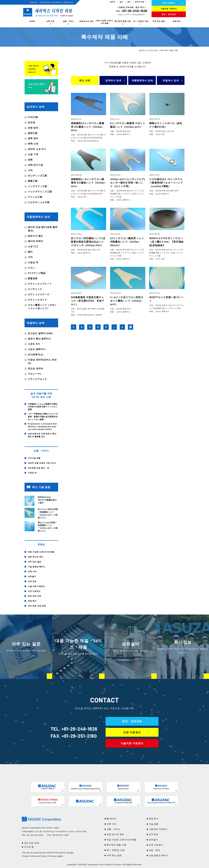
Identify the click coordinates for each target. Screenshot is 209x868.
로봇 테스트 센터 (86, 21)
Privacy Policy (29, 856)
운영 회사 (177, 21)
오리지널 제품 (34, 458)
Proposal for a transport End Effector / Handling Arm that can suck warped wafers (42, 427)
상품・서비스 (68, 21)
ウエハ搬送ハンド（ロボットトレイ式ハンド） (42, 307)
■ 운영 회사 (153, 819)
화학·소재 (33, 144)
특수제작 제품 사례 (123, 21)
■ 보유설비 (152, 840)
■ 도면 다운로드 (155, 845)
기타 (30, 170)
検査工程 (33, 181)
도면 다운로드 (34, 591)
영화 (30, 160)
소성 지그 (33, 246)
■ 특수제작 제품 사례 (115, 845)
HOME (32, 21)
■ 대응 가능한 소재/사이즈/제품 (121, 840)
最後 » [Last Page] (130, 328)
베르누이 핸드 (35, 236)
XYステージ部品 (37, 273)
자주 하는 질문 (159, 21)
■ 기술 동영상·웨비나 (157, 855)
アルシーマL (35, 374)
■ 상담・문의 (153, 850)
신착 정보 (32, 581)
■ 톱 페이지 (110, 819)
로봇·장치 (33, 128)
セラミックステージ (39, 294)
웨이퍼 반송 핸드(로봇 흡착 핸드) (43, 229)
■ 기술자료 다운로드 (157, 829)
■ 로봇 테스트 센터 (114, 834)
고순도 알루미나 (37, 349)
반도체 (31, 123)
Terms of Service (49, 856)
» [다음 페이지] (122, 327)
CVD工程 (33, 117)
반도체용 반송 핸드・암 (39, 468)
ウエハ (31, 268)
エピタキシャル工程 (39, 202)
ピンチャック (35, 289)
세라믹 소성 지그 (37, 149)
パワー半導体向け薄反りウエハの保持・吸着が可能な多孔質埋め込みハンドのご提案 (43, 417)
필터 (30, 252)
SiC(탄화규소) (36, 355)
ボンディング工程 (37, 176)
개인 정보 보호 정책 (37, 606)
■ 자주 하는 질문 (113, 855)
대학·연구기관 (35, 165)
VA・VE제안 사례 (141, 21)
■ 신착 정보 (153, 834)
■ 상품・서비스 (112, 829)
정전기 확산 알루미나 (39, 339)
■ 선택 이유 (110, 824)
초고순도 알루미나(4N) (40, 333)
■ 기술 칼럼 (153, 824)
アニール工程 (35, 197)
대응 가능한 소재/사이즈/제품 (104, 22)
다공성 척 (33, 262)
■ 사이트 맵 (28, 847)
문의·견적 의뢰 (35, 596)
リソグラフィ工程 (37, 186)
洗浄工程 (33, 133)
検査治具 (33, 278)
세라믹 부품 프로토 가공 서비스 (42, 463)
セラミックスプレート (40, 284)
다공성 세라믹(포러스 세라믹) (42, 361)
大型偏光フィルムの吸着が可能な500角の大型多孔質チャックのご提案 (43, 407)
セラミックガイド (37, 300)
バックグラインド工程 (40, 192)
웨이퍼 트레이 (35, 241)
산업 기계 (33, 154)
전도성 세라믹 (35, 369)
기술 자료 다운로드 (37, 586)
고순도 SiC (34, 344)
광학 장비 (33, 138)
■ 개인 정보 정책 (30, 843)
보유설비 (32, 576)
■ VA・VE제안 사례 (115, 850)
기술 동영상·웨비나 (37, 567)
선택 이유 (50, 21)
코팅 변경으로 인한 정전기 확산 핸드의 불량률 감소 (42, 435)
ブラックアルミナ (37, 379)
